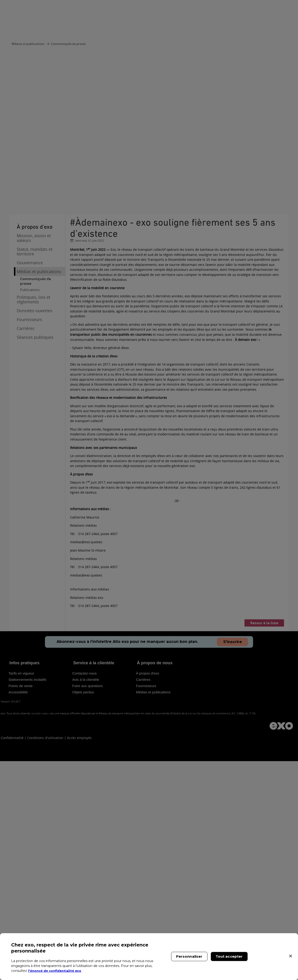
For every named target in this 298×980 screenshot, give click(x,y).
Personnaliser (189, 956)
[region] (149, 957)
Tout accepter (229, 956)
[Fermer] (291, 956)
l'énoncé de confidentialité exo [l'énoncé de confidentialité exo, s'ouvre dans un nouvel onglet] (56, 971)
